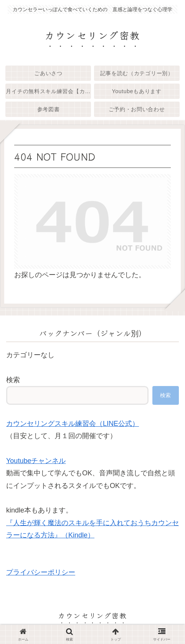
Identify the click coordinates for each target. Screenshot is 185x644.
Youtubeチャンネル (36, 461)
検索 (13, 380)
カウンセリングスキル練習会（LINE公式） (73, 424)
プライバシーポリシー (41, 572)
